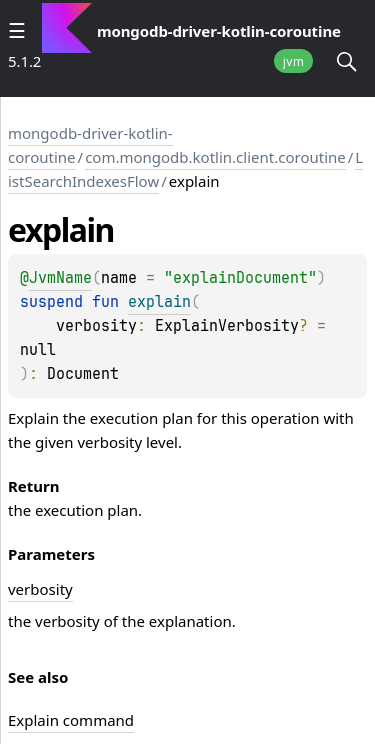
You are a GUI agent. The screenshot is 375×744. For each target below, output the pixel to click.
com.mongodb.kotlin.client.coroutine (215, 157)
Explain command (71, 720)
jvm (293, 61)
